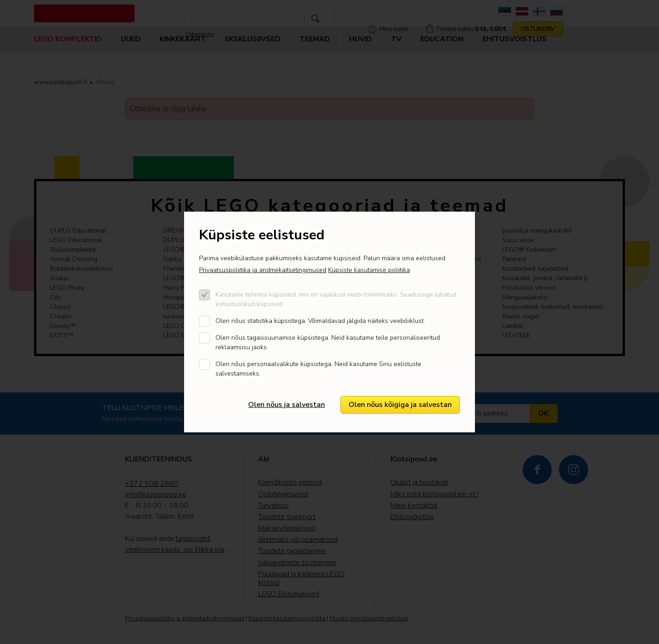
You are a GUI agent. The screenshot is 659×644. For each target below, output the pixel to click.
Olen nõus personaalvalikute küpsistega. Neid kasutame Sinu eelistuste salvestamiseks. (318, 369)
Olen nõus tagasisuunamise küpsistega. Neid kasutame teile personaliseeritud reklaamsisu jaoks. (328, 342)
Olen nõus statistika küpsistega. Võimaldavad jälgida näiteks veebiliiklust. (320, 321)
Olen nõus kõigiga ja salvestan (400, 405)
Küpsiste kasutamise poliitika (369, 270)
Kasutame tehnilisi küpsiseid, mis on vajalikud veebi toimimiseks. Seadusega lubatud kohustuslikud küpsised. (336, 299)
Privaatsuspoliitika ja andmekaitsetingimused (263, 270)
